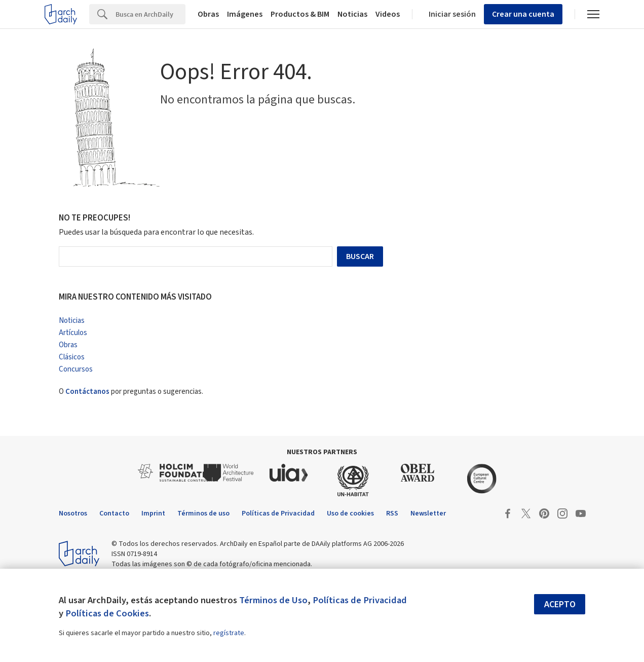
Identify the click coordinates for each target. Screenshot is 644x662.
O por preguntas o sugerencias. (131, 392)
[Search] (150, 14)
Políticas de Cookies (107, 613)
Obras (208, 14)
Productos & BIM (300, 14)
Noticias (352, 14)
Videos (388, 14)
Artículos (73, 333)
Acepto (560, 604)
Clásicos (72, 357)
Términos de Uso (273, 600)
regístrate (229, 633)
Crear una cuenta (523, 14)
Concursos (76, 369)
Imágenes (245, 14)
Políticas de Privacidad (360, 600)
